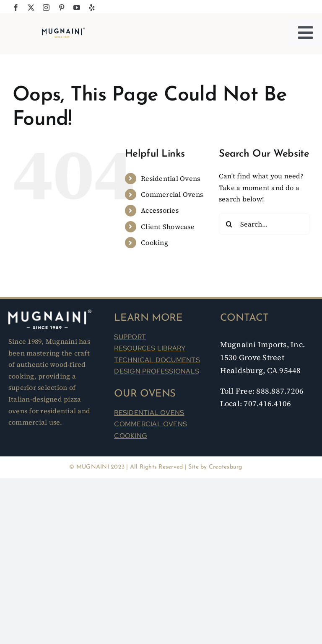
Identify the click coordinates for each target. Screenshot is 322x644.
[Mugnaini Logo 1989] (63, 30)
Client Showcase (168, 227)
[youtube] (77, 8)
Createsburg (226, 467)
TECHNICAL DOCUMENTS (157, 360)
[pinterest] (62, 8)
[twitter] (31, 8)
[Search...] (264, 224)
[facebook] (16, 8)
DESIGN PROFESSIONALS (157, 371)
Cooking (155, 242)
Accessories (160, 210)
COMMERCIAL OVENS (151, 424)
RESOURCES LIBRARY (150, 348)
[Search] (229, 224)
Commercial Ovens (172, 194)
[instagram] (46, 8)
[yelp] (92, 8)
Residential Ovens (170, 178)
